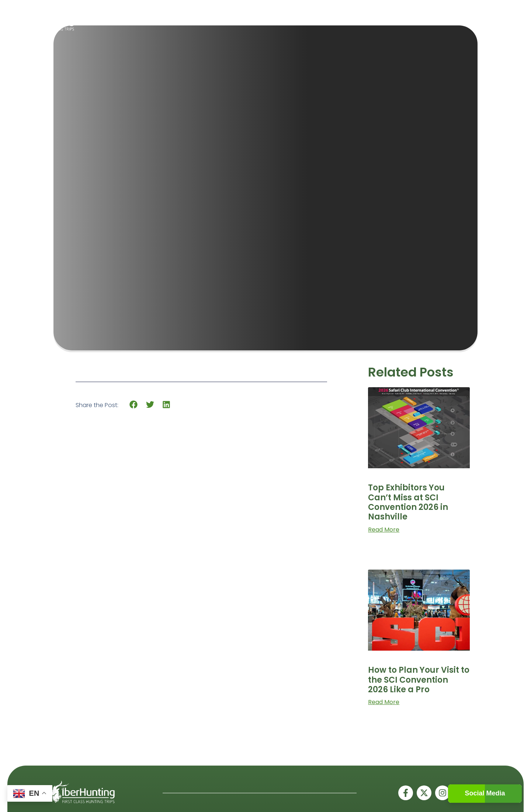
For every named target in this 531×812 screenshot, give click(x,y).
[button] (134, 405)
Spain (217, 21)
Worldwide (257, 21)
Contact (402, 21)
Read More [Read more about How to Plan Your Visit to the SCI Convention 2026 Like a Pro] (384, 702)
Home (187, 21)
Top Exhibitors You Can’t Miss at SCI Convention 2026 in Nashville (408, 502)
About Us (303, 21)
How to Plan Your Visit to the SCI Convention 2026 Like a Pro (419, 680)
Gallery (344, 21)
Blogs (375, 21)
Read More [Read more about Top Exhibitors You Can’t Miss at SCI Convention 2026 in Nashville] (384, 530)
